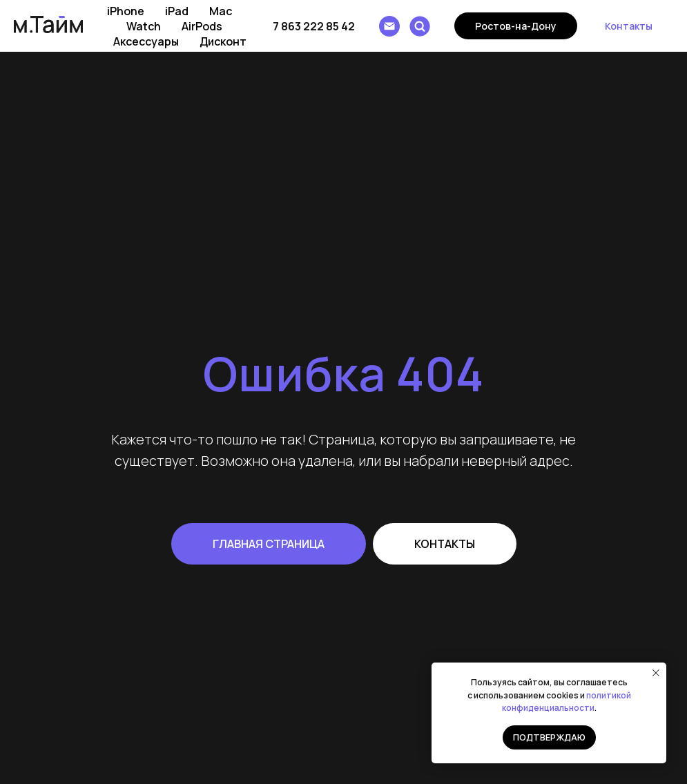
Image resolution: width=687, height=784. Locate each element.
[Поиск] (420, 26)
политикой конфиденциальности (567, 702)
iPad (177, 11)
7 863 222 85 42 (314, 26)
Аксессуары (146, 41)
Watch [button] (144, 26)
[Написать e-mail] (389, 26)
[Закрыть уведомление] (656, 673)
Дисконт (223, 41)
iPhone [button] (126, 11)
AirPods (202, 26)
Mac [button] (221, 11)
